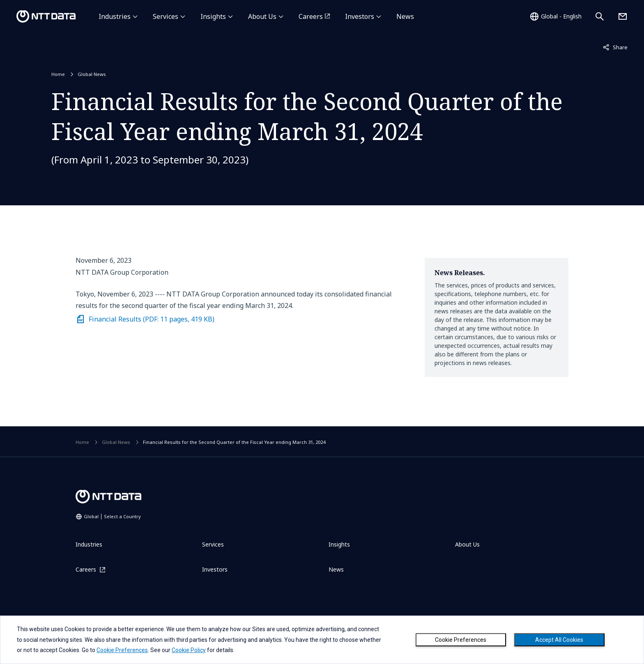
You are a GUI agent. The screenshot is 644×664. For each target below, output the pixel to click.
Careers (311, 16)
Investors (360, 16)
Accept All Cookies (559, 640)
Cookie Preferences (461, 640)
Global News (92, 74)
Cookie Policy (189, 650)
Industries (115, 16)
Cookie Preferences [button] (122, 650)
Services (166, 16)
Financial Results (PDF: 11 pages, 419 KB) (152, 319)
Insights (213, 16)
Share (615, 47)
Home (58, 74)
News (405, 16)
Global (112, 516)
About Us (262, 16)
